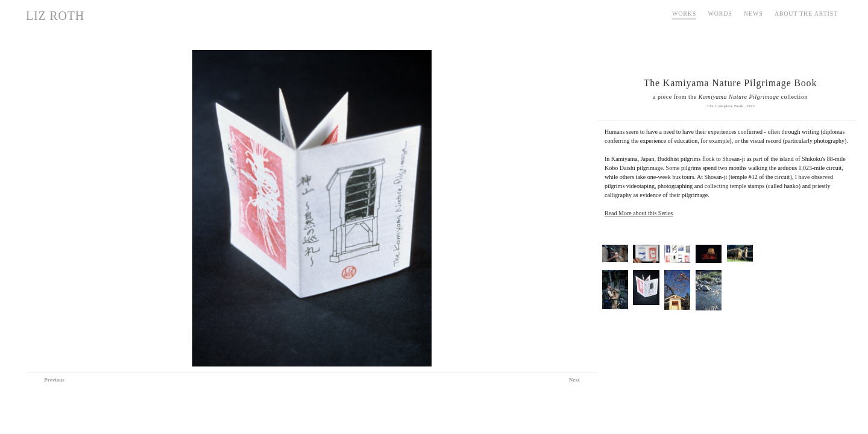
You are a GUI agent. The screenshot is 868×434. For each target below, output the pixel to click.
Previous (54, 380)
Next (574, 380)
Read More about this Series (639, 213)
